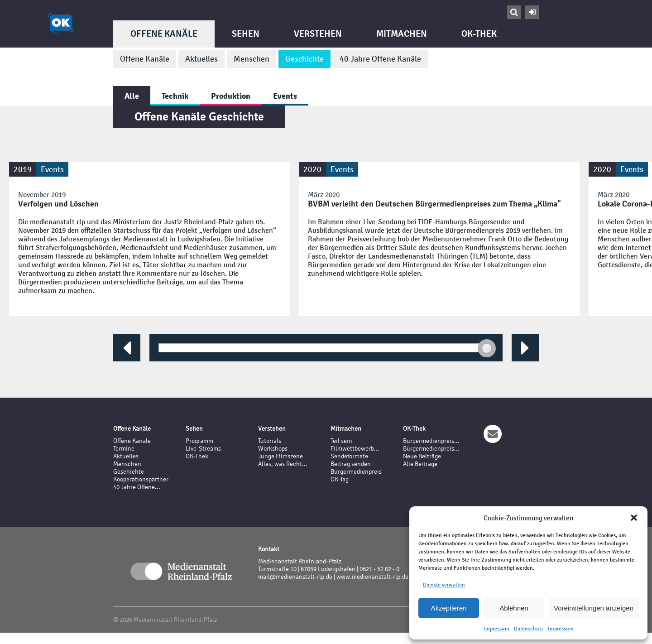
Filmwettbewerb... (355, 449)
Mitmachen (402, 34)
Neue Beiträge (422, 456)
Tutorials (270, 441)
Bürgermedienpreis (356, 472)
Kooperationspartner (141, 479)
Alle (132, 96)
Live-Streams (203, 449)
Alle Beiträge (420, 464)
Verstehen (318, 34)
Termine (124, 449)
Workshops (273, 449)
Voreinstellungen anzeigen (594, 608)
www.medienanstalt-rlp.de (372, 577)
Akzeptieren (448, 608)
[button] (634, 518)
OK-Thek (479, 34)
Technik (175, 96)
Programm (199, 441)
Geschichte (304, 59)
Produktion (231, 96)
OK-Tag (340, 479)
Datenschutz (529, 629)
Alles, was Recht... (283, 464)
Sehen (246, 34)
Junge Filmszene (280, 456)
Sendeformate (349, 456)
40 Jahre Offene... (137, 487)
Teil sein (341, 441)
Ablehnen (514, 608)
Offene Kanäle (164, 34)
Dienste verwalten (444, 585)
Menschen (252, 59)
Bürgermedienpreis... (431, 441)
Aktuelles (201, 59)
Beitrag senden (351, 464)
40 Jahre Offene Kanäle (380, 59)
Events (285, 96)
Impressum (496, 629)
